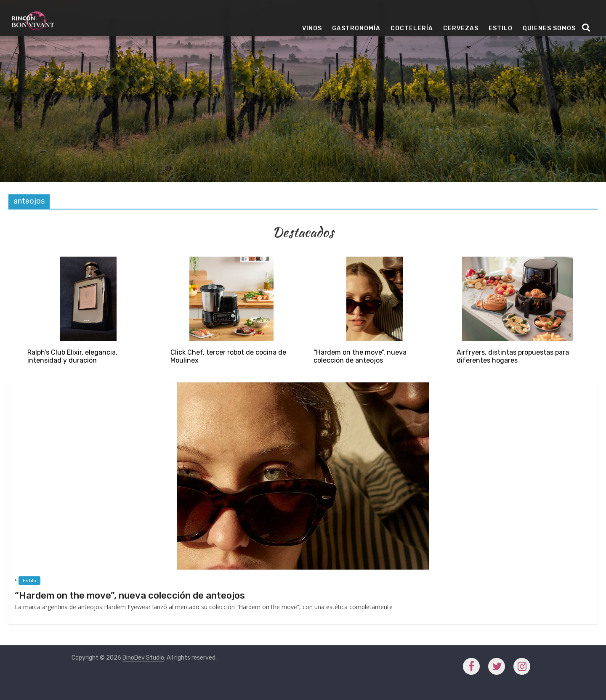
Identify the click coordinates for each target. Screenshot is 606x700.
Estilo (501, 28)
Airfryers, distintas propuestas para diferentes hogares (513, 356)
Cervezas (461, 28)
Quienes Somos (549, 28)
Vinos (312, 28)
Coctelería (412, 28)
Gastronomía (356, 28)
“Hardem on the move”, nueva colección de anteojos (360, 356)
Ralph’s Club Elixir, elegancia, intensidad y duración (72, 356)
